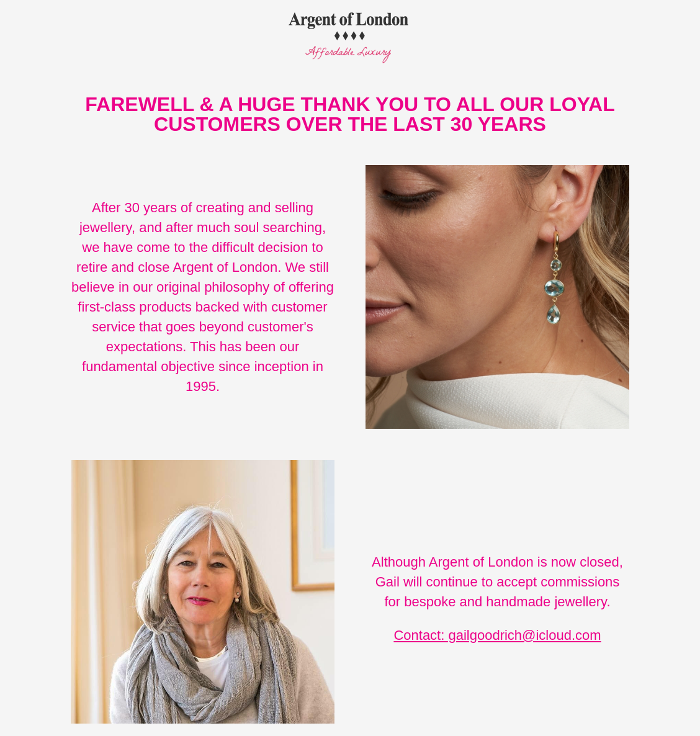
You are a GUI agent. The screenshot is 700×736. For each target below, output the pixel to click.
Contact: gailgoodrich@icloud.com (497, 635)
